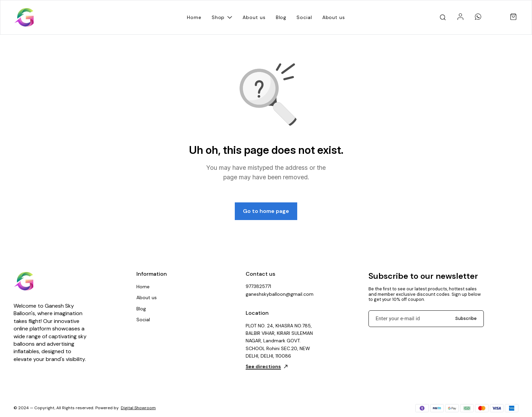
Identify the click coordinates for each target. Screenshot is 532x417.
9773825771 (258, 286)
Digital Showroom (138, 408)
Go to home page (266, 211)
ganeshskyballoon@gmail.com (280, 294)
